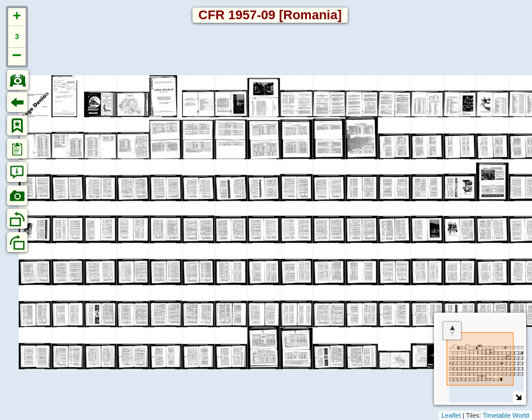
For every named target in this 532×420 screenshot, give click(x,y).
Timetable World (506, 415)
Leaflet (451, 415)
